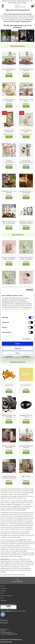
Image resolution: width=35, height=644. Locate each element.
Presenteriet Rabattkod (7, 596)
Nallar (2, 598)
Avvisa (17, 353)
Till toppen (18, 580)
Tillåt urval (18, 348)
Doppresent (4, 600)
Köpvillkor (3, 591)
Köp (9, 76)
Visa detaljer (26, 339)
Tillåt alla (17, 344)
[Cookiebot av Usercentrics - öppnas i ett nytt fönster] (26, 290)
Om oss (2, 593)
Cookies (2, 586)
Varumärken (4, 588)
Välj (9, 422)
